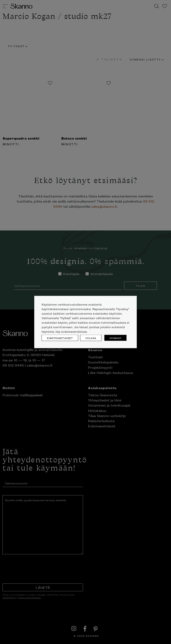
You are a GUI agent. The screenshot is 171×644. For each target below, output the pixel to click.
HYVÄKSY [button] (115, 338)
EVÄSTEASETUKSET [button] (60, 338)
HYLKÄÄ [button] (91, 338)
